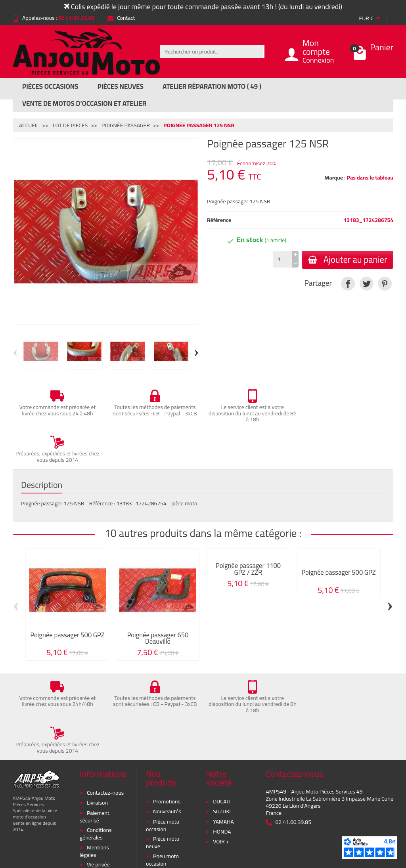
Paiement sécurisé (95, 736)
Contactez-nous (105, 712)
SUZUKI (222, 731)
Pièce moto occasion (163, 745)
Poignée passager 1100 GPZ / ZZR (248, 529)
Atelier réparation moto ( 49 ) (212, 86)
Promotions (167, 721)
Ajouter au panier (347, 260)
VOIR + (221, 761)
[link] (348, 284)
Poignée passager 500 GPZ (67, 594)
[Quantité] (282, 259)
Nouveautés (167, 731)
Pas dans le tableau (370, 178)
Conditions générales (96, 753)
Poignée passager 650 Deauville (158, 598)
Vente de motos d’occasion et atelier (84, 103)
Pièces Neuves (121, 86)
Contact (121, 18)
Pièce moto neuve (163, 762)
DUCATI (222, 721)
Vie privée (98, 784)
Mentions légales (94, 770)
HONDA (222, 751)
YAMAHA (223, 741)
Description (42, 445)
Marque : (335, 178)
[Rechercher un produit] (211, 52)
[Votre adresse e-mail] (186, 815)
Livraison (97, 722)
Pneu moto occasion (162, 779)
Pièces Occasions (50, 86)
